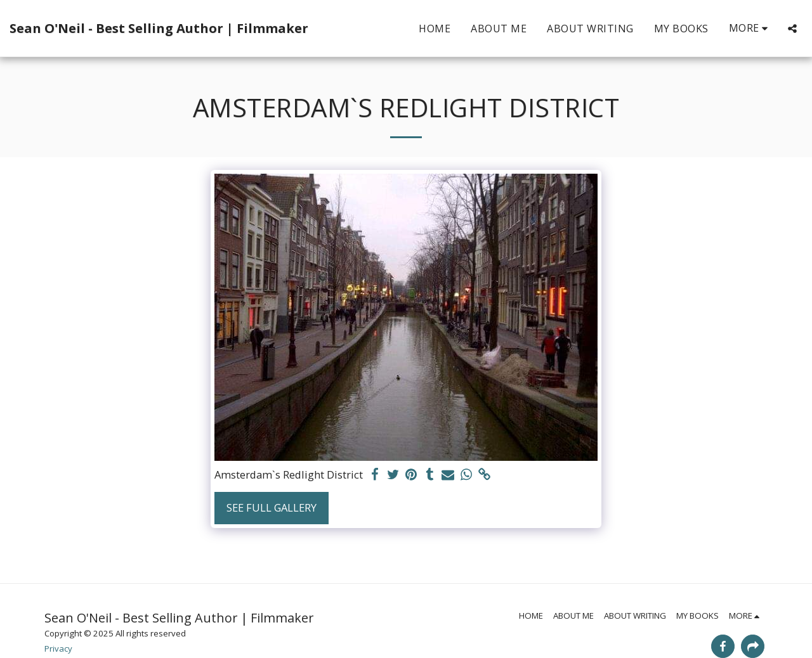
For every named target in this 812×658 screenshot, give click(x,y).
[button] (792, 29)
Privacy (58, 648)
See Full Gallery (272, 507)
